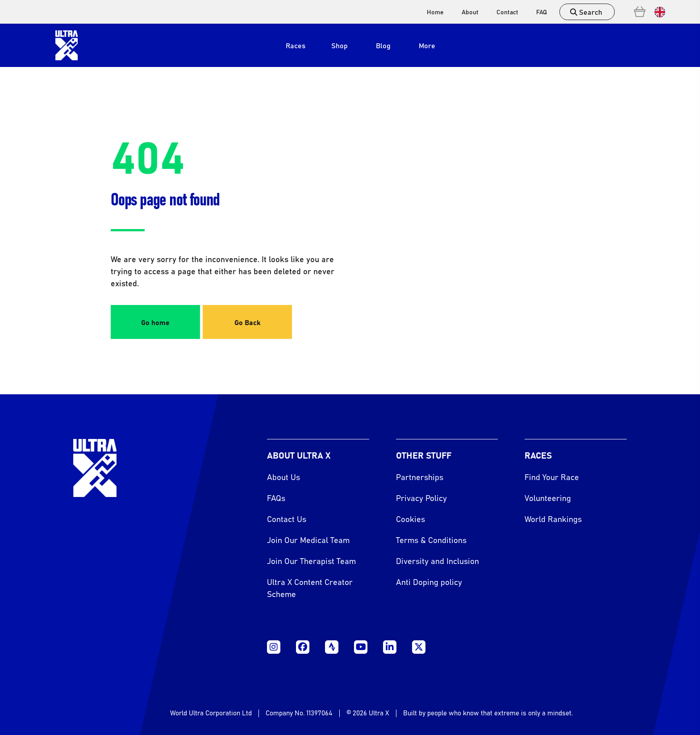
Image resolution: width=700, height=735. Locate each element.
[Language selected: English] (658, 12)
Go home (155, 322)
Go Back (247, 322)
